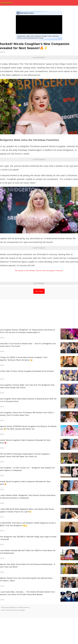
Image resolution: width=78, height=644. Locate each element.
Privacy (17, 610)
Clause (12, 610)
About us (3, 610)
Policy (8, 610)
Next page (39, 291)
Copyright (22, 610)
